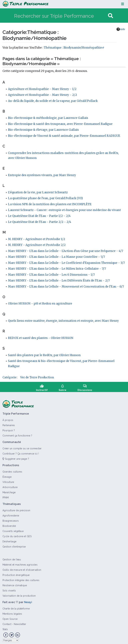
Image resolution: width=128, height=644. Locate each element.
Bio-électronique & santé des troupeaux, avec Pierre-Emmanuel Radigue (60, 124)
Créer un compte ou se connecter (22, 447)
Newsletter (20, 623)
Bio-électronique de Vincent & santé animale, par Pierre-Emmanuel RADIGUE (64, 136)
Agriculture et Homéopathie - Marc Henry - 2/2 (42, 95)
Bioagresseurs (11, 519)
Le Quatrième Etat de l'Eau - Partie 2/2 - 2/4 (40, 222)
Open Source (10, 617)
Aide (121, 29)
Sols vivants (9, 589)
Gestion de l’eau (12, 558)
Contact (7, 623)
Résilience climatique (15, 584)
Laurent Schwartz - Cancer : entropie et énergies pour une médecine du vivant (64, 210)
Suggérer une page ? (16, 457)
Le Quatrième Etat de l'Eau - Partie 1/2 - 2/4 (39, 216)
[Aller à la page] (110, 16)
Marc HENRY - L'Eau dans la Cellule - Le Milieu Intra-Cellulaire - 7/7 (57, 269)
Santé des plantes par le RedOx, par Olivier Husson (44, 355)
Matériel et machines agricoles (20, 563)
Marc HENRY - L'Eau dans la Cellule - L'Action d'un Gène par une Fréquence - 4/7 (66, 251)
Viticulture (8, 481)
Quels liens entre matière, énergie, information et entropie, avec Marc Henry (63, 321)
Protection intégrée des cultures (21, 579)
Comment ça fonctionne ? (17, 434)
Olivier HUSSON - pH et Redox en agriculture (40, 304)
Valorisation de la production (19, 594)
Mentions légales (12, 612)
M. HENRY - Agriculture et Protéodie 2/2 (37, 245)
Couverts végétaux (13, 530)
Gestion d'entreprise (14, 545)
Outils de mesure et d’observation (22, 568)
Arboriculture (10, 486)
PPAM (6, 496)
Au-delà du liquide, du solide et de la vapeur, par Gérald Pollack (53, 101)
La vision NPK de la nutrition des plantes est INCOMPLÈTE (50, 204)
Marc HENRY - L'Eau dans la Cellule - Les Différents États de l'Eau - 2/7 (59, 281)
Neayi (28, 601)
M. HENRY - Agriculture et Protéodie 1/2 (37, 239)
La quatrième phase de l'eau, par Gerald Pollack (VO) (45, 198)
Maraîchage (9, 491)
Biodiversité (9, 524)
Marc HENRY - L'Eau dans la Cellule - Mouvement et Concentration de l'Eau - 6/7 (66, 287)
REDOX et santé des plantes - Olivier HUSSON (41, 338)
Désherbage (9, 540)
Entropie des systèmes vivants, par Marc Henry (42, 175)
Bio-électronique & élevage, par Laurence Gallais (43, 130)
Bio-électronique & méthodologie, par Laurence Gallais (48, 118)
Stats (5, 628)
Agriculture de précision (16, 509)
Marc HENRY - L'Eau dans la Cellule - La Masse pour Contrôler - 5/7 (56, 257)
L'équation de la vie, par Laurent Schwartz (38, 192)
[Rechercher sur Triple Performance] (61, 16)
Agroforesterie (11, 514)
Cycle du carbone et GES (17, 535)
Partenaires (9, 424)
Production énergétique (16, 574)
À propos (8, 419)
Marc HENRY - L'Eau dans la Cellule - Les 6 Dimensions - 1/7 (51, 275)
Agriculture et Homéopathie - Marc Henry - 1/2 (42, 89)
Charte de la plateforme (16, 607)
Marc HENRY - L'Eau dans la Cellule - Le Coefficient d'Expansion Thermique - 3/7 (66, 263)
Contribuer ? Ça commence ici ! (21, 452)
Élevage (7, 475)
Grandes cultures (12, 470)
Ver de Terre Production (37, 377)
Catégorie (9, 377)
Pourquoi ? (9, 429)
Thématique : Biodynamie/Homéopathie (73, 48)
